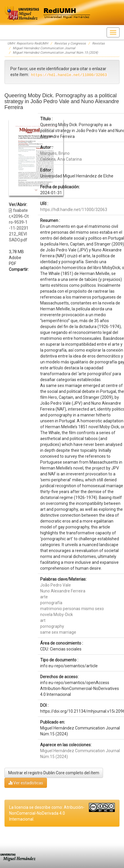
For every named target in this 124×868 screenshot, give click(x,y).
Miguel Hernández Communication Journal (44, 48)
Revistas (98, 43)
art (43, 620)
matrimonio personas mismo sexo (72, 609)
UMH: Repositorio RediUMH (28, 43)
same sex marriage (58, 632)
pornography (52, 626)
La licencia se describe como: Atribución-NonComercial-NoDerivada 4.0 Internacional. (47, 813)
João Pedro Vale (56, 585)
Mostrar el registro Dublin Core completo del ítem (54, 773)
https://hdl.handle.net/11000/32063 (74, 210)
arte (44, 597)
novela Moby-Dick (57, 615)
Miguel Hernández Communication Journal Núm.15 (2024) (55, 53)
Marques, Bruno (55, 153)
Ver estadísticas (26, 783)
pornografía (51, 603)
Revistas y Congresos (70, 43)
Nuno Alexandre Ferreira (63, 591)
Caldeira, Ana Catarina (61, 159)
